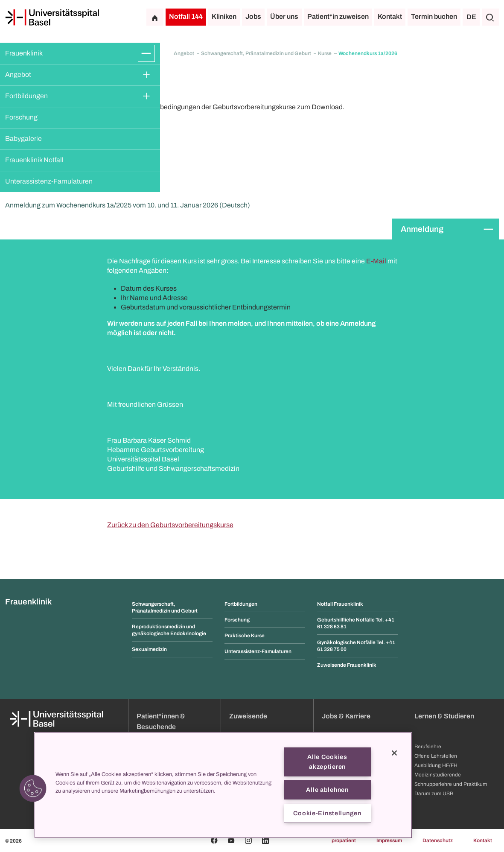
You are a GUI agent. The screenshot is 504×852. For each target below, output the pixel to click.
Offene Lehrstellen (436, 756)
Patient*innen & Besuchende (161, 721)
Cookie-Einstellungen (327, 813)
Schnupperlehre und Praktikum (451, 784)
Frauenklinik (24, 53)
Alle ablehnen (327, 790)
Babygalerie (23, 139)
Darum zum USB (434, 794)
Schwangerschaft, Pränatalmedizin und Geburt (256, 53)
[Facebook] (214, 840)
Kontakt (390, 16)
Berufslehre (428, 747)
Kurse (325, 53)
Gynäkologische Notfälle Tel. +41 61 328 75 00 (356, 646)
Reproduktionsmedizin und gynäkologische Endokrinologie (169, 630)
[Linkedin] (265, 840)
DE (471, 17)
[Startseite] (52, 18)
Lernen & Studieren (444, 716)
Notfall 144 (186, 16)
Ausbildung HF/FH (436, 765)
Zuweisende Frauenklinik (347, 665)
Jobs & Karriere (346, 716)
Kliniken (224, 16)
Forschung (21, 117)
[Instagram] (248, 840)
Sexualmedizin (149, 649)
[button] (33, 788)
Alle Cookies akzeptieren (327, 762)
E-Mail (376, 261)
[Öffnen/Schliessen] (146, 53)
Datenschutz (438, 840)
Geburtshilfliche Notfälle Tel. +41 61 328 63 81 (356, 623)
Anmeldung (422, 229)
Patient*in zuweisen (338, 16)
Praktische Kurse (245, 636)
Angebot (18, 74)
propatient (344, 840)
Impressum (389, 840)
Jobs (253, 16)
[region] (223, 785)
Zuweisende (248, 716)
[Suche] (490, 17)
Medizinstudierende (438, 775)
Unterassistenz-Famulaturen (49, 181)
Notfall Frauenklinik (340, 604)
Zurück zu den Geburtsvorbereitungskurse (170, 525)
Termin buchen (434, 16)
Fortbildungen (26, 96)
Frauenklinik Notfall (34, 160)
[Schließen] (394, 753)
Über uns (284, 16)
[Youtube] (231, 840)
